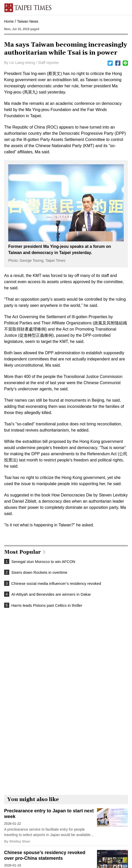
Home (9, 21)
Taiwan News (28, 21)
